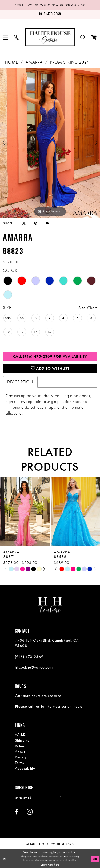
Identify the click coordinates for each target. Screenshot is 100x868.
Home (11, 62)
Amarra (34, 62)
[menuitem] (6, 37)
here (57, 865)
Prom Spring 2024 (70, 62)
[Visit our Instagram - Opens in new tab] (30, 812)
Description (20, 382)
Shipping (22, 740)
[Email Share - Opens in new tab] (47, 223)
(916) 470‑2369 (29, 657)
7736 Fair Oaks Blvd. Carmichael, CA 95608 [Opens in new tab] (47, 643)
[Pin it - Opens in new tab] (36, 223)
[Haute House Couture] (50, 37)
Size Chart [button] (88, 308)
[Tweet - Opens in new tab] (24, 223)
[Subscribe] (60, 797)
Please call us (27, 706)
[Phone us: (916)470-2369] (50, 14)
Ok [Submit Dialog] (95, 859)
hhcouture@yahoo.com (34, 667)
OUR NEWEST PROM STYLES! (65, 5)
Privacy (21, 757)
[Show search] (83, 37)
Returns (21, 746)
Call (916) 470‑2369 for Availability (50, 356)
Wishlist (21, 735)
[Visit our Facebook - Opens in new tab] (17, 812)
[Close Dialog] (4, 859)
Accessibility (25, 768)
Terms (19, 763)
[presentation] (25, 511)
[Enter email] (38, 797)
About (20, 752)
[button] (6, 37)
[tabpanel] (50, 143)
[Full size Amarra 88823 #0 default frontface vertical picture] (50, 143)
